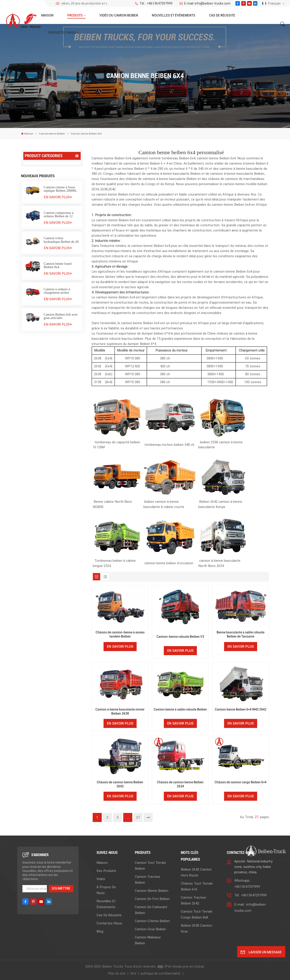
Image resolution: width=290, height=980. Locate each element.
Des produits (106, 871)
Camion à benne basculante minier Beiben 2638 (120, 711)
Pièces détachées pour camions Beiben (43, 328)
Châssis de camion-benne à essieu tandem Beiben (120, 634)
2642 (98, 366)
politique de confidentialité (161, 973)
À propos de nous (106, 890)
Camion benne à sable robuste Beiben (180, 709)
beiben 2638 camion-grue (197, 928)
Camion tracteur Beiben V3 (46, 270)
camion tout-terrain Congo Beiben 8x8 (197, 914)
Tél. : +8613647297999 (154, 4)
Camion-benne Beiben (52, 134)
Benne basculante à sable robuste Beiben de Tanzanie (240, 634)
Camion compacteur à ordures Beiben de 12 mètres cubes (59, 383)
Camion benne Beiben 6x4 (45, 203)
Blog (100, 931)
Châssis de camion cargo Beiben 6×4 (240, 782)
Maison (47, 15)
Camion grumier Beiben (44, 308)
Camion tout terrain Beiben (46, 166)
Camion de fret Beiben (43, 221)
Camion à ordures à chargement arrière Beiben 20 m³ (57, 460)
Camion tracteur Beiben (44, 176)
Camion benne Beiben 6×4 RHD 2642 (241, 709)
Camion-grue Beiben (41, 250)
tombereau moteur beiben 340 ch (169, 445)
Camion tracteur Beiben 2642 (193, 900)
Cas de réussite (222, 15)
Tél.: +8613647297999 (250, 895)
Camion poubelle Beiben (44, 279)
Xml (133, 973)
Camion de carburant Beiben (48, 231)
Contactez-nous (62, 33)
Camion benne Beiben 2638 (46, 194)
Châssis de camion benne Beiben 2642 (120, 784)
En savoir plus (58, 366)
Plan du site (117, 973)
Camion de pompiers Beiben (47, 299)
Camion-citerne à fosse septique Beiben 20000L (60, 358)
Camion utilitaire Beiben (44, 289)
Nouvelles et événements (174, 15)
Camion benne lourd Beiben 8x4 (58, 435)
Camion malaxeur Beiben (45, 260)
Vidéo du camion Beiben (119, 15)
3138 (98, 382)
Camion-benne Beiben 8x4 (45, 211)
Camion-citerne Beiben (43, 240)
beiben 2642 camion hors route (196, 872)
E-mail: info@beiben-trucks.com (205, 4)
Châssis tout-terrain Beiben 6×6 (197, 886)
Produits (75, 15)
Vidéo (101, 879)
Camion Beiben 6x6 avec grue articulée (61, 485)
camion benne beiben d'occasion (169, 563)
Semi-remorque (38, 318)
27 (138, 817)
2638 (98, 358)
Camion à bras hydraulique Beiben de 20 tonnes (61, 409)
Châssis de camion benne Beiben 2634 (180, 784)
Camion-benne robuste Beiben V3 (180, 637)
